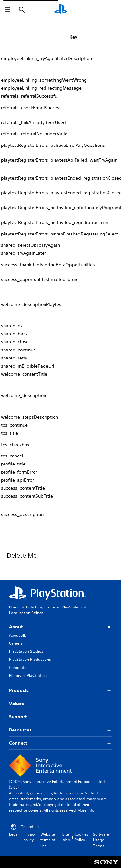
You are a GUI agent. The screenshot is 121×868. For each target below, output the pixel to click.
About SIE (17, 635)
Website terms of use (48, 840)
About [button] (60, 627)
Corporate (18, 667)
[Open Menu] (7, 10)
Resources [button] (60, 730)
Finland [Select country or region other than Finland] (25, 827)
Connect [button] (60, 743)
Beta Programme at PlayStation (54, 607)
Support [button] (60, 717)
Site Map (66, 837)
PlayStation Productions (30, 659)
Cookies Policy (81, 837)
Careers (16, 643)
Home (14, 607)
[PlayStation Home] (61, 10)
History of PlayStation (28, 675)
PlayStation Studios (26, 651)
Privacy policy (30, 837)
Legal (14, 834)
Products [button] (60, 691)
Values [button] (60, 704)
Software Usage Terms (101, 840)
